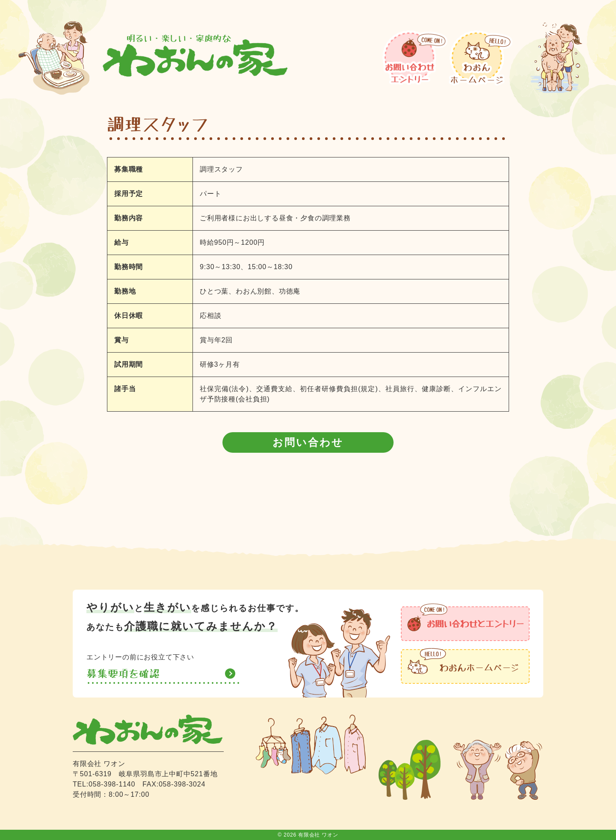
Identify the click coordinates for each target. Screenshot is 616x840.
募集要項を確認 (123, 674)
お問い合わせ (308, 442)
